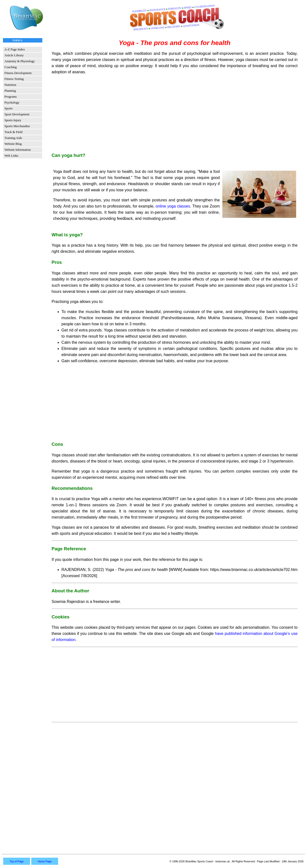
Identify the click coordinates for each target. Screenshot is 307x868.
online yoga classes (173, 206)
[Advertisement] (175, 113)
